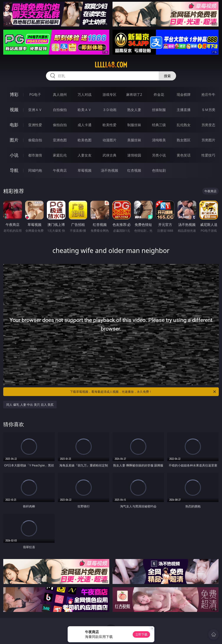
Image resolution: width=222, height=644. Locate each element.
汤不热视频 (109, 170)
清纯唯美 (159, 140)
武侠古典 (109, 155)
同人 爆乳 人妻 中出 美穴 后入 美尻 (30, 405)
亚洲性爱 (35, 125)
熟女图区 (184, 140)
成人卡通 (85, 125)
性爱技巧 (208, 155)
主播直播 (184, 110)
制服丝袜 (134, 125)
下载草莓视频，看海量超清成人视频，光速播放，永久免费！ (143, 392)
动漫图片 (109, 140)
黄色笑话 (184, 155)
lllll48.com (111, 65)
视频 (14, 110)
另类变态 (208, 125)
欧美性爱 (109, 125)
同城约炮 (35, 170)
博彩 (14, 94)
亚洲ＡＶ (35, 110)
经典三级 (159, 125)
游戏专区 (109, 95)
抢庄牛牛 (208, 95)
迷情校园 (134, 155)
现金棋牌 (184, 95)
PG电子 (35, 95)
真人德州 (60, 95)
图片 (14, 140)
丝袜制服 (159, 110)
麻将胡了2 (134, 95)
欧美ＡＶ (85, 110)
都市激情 (35, 155)
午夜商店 (60, 170)
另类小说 (159, 155)
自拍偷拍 (60, 110)
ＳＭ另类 (208, 110)
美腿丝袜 (134, 140)
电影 (14, 125)
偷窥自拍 (35, 140)
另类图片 (208, 140)
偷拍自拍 (60, 125)
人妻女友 (85, 155)
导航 (14, 170)
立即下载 (141, 634)
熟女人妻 (134, 110)
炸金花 (159, 95)
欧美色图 (85, 140)
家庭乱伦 (60, 155)
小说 (14, 155)
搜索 (167, 76)
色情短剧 (159, 170)
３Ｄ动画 (109, 110)
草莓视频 (85, 170)
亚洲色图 (60, 140)
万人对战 (85, 95)
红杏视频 (134, 170)
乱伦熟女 (184, 125)
